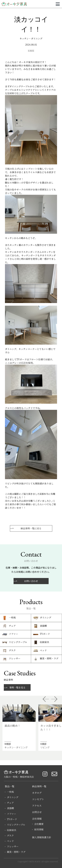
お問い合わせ (31, 581)
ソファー (12, 814)
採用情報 (39, 829)
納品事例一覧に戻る (31, 528)
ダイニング (13, 797)
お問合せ (37, 812)
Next (54, 699)
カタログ (37, 793)
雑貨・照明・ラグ (16, 852)
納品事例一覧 (39, 786)
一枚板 (10, 792)
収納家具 (12, 830)
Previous (46, 699)
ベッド (10, 841)
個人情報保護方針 (42, 837)
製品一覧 (10, 786)
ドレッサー (13, 846)
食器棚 (10, 808)
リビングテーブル (16, 825)
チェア (10, 803)
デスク (10, 835)
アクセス (37, 806)
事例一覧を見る (17, 687)
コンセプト (38, 799)
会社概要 (39, 824)
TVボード (12, 819)
